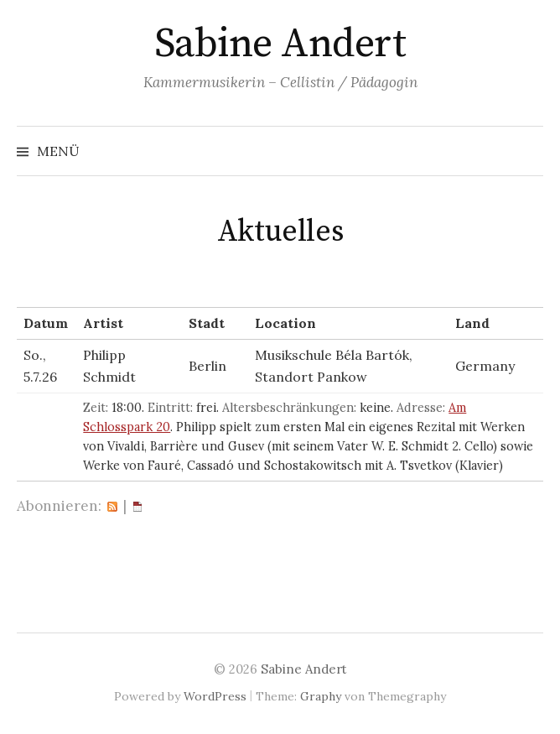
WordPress (215, 696)
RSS (112, 506)
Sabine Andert (280, 44)
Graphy (321, 696)
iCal (137, 506)
